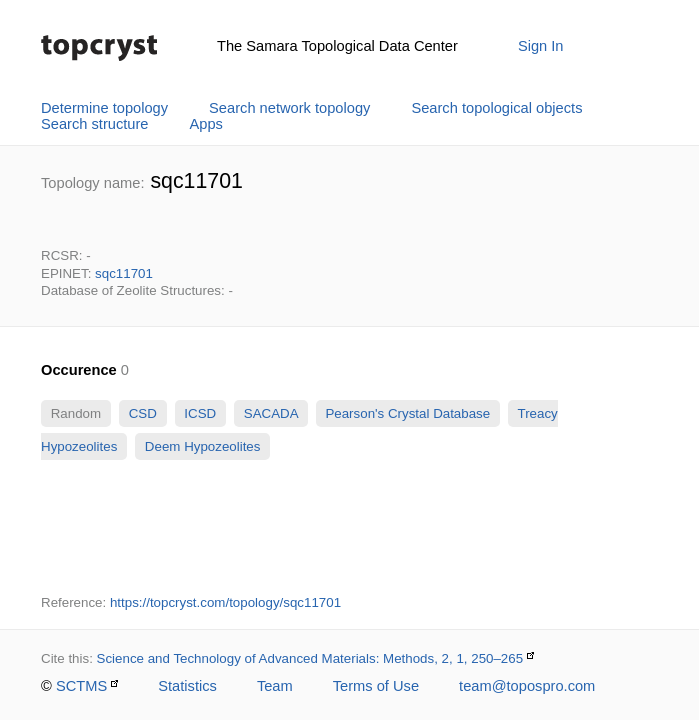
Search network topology (289, 108)
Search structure (95, 124)
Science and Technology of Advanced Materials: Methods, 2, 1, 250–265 (310, 658)
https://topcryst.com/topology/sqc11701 (225, 602)
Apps (206, 124)
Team (275, 686)
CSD (143, 413)
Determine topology (104, 108)
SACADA (270, 413)
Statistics (187, 686)
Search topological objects (496, 108)
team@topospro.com (527, 686)
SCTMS (81, 686)
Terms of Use (376, 686)
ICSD (200, 413)
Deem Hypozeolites (202, 446)
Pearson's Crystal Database (408, 413)
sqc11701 (124, 273)
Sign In (541, 46)
